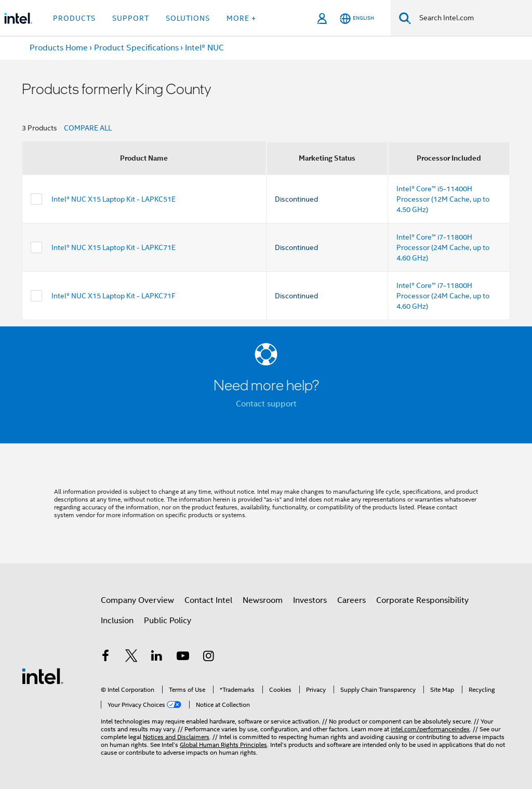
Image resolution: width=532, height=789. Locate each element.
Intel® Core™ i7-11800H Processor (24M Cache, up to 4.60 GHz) (443, 247)
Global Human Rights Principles (223, 745)
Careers (351, 600)
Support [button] (131, 18)
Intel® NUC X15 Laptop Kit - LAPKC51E (114, 199)
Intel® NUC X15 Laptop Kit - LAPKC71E (114, 247)
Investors (310, 600)
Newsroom (263, 600)
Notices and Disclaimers (176, 737)
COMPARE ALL (88, 128)
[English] (357, 18)
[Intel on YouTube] (183, 657)
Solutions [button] (188, 18)
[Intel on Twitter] (131, 657)
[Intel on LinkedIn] (157, 657)
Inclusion (117, 621)
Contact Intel (208, 600)
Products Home (59, 48)
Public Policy (168, 621)
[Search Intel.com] (471, 18)
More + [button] (241, 18)
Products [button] (74, 18)
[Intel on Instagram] (208, 657)
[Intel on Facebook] (105, 657)
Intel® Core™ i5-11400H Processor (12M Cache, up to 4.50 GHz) (443, 199)
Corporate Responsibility (422, 600)
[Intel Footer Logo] (43, 676)
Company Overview (137, 600)
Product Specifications (136, 48)
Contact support (266, 404)
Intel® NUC (204, 48)
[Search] (405, 18)
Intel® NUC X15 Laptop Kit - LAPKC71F (114, 296)
